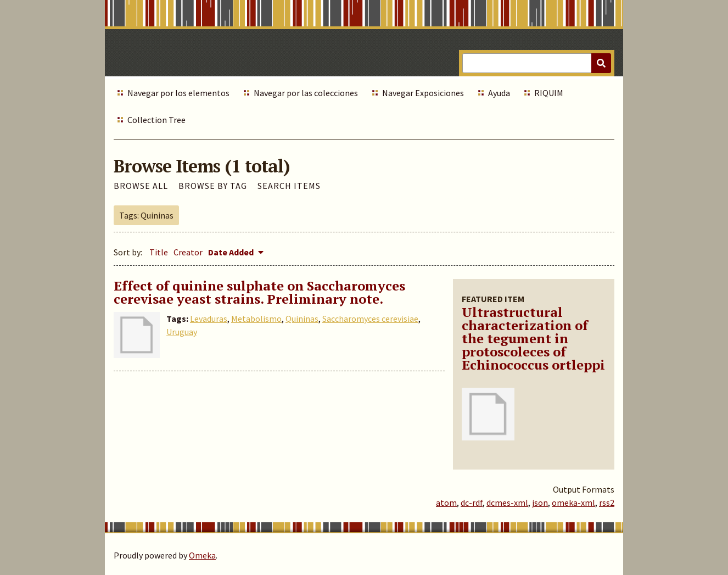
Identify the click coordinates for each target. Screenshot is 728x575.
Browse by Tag (213, 186)
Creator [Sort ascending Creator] (188, 252)
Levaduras (209, 319)
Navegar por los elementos (178, 93)
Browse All (141, 186)
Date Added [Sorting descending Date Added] (232, 252)
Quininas (302, 319)
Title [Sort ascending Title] (159, 252)
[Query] (537, 63)
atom (446, 503)
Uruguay (182, 332)
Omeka (202, 555)
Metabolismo (256, 319)
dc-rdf (472, 503)
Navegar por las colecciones (306, 93)
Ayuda (499, 93)
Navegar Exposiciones (423, 93)
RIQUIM (549, 93)
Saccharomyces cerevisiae (370, 319)
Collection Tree (156, 120)
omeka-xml (573, 503)
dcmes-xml (507, 503)
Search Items (289, 186)
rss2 (607, 503)
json (540, 503)
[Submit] (601, 63)
